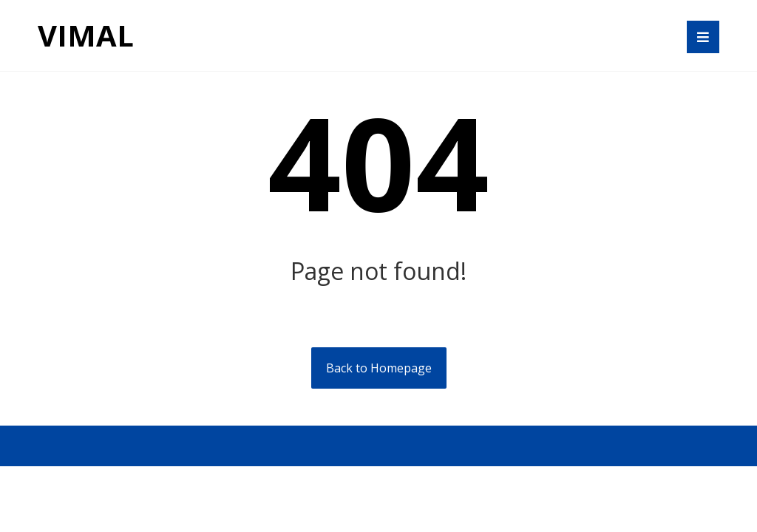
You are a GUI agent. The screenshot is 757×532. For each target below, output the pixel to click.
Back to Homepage (379, 368)
